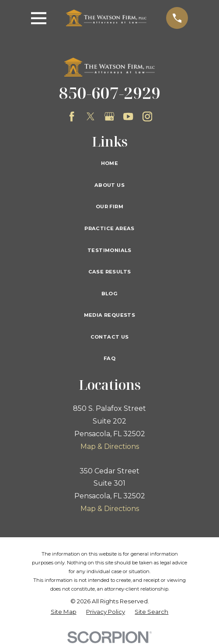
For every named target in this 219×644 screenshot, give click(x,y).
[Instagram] (147, 116)
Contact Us (110, 337)
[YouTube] (128, 116)
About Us (109, 185)
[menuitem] (64, 612)
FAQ (109, 358)
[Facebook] (72, 116)
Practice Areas (109, 228)
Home (110, 163)
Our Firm (109, 206)
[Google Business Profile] (109, 116)
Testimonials (109, 250)
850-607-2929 (110, 93)
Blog (110, 294)
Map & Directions (110, 446)
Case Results (110, 272)
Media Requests (110, 315)
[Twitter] (90, 116)
